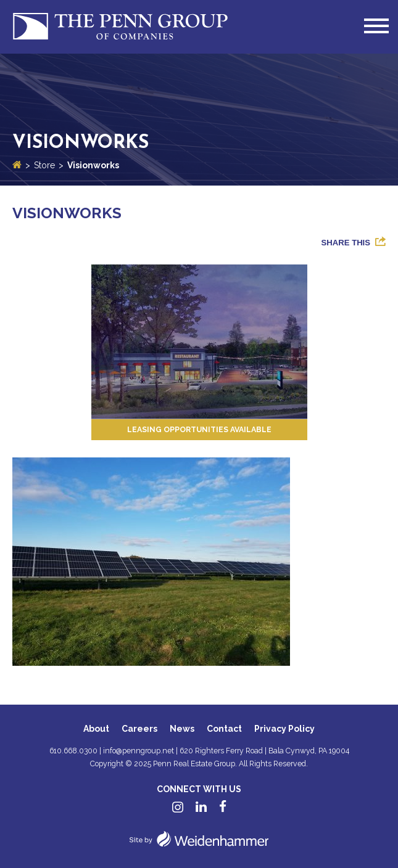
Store (44, 165)
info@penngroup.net (139, 751)
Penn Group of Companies (120, 27)
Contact (224, 729)
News (182, 729)
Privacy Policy (284, 729)
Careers (139, 729)
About (96, 729)
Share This (346, 243)
